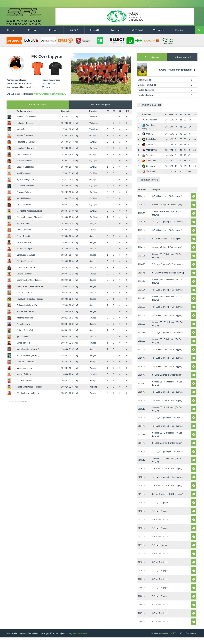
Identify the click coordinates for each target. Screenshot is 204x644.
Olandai (148, 134)
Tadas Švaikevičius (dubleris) (29, 387)
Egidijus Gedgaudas (25, 180)
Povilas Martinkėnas (25, 311)
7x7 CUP (74, 30)
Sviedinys (148, 166)
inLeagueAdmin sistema (77, 633)
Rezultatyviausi (152, 57)
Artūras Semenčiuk (25, 330)
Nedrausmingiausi (182, 57)
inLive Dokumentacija (159, 633)
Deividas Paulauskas (26, 362)
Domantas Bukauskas (26, 268)
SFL (181, 633)
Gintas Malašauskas (25, 167)
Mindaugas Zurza (24, 368)
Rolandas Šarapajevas (27, 117)
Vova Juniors (150, 171)
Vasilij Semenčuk (24, 173)
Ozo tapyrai (149, 150)
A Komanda (149, 161)
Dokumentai (191, 633)
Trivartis (148, 155)
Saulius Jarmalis (24, 242)
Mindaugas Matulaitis (26, 255)
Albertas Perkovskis (25, 261)
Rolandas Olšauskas (26, 142)
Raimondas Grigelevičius (27, 305)
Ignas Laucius (23, 337)
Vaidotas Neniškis (24, 161)
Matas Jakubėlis (24, 205)
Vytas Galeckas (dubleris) (28, 349)
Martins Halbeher (24, 274)
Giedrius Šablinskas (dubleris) (30, 286)
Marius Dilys (22, 129)
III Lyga (11, 30)
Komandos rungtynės (101, 104)
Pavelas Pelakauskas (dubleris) (30, 299)
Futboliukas (149, 139)
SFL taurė (53, 30)
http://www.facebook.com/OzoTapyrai (50, 94)
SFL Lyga (32, 30)
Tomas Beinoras (24, 230)
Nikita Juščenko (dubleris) (28, 355)
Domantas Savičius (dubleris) (29, 280)
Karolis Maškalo (24, 198)
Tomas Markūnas (24, 154)
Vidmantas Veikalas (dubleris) (30, 211)
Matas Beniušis (23, 343)
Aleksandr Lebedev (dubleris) (29, 217)
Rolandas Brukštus (25, 123)
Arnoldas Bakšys (24, 192)
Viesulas (148, 145)
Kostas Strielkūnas (25, 381)
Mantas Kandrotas (25, 293)
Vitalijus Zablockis (24, 374)
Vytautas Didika (23, 224)
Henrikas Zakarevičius (26, 148)
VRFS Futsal (137, 30)
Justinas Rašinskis (25, 318)
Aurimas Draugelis (25, 249)
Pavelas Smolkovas (25, 186)
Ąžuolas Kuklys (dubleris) (28, 393)
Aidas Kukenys (23, 324)
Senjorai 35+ (95, 30)
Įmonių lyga (116, 30)
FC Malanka (149, 120)
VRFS (174, 633)
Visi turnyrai (158, 30)
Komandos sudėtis (38, 104)
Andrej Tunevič (23, 236)
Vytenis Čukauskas (25, 136)
